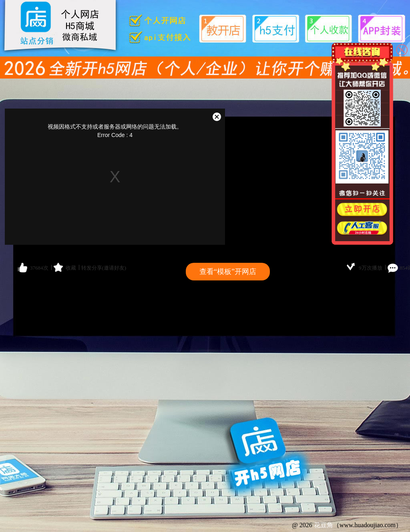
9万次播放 (371, 268)
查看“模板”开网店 (228, 272)
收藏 (71, 268)
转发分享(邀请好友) (104, 268)
